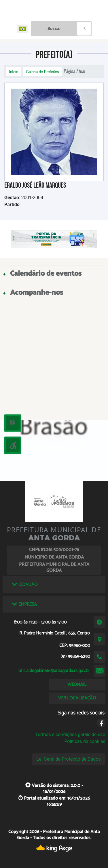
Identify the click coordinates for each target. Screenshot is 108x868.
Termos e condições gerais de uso (70, 734)
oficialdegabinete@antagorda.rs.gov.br (54, 671)
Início (14, 72)
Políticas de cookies (85, 741)
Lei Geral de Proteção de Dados (69, 759)
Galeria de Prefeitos (42, 72)
